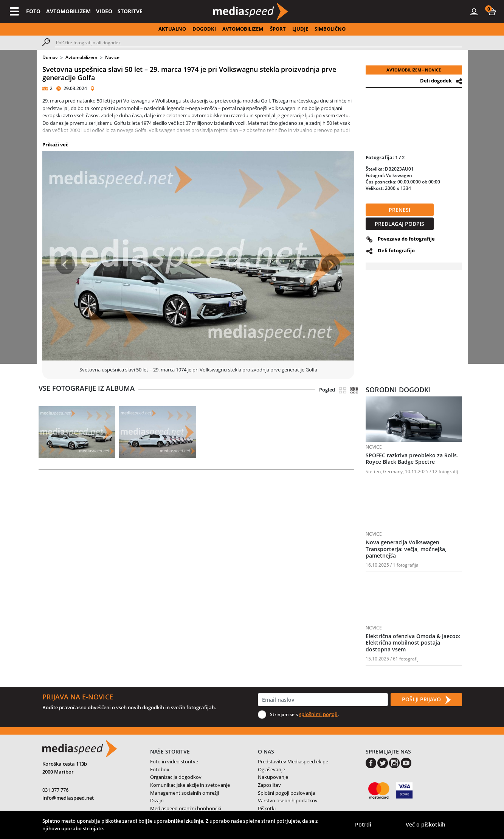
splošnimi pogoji (318, 714)
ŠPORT (278, 29)
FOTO (33, 11)
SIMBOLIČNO (330, 29)
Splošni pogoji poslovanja (286, 793)
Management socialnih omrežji (185, 793)
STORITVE (130, 11)
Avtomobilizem (81, 57)
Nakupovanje (273, 777)
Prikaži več (55, 144)
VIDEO (104, 11)
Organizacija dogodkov (176, 777)
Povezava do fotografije (406, 239)
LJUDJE (300, 29)
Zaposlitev (269, 785)
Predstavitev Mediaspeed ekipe (293, 761)
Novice (112, 57)
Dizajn (157, 800)
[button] (492, 11)
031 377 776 (55, 790)
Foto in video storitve (174, 761)
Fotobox (160, 769)
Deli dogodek (436, 81)
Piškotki (267, 808)
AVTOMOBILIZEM (68, 11)
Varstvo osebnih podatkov (288, 800)
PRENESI (399, 210)
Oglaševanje (271, 769)
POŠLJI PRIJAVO (426, 700)
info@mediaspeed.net (68, 798)
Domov (50, 57)
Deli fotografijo (396, 250)
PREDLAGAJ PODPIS (399, 224)
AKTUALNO (172, 29)
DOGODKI (204, 29)
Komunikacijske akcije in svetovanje (190, 785)
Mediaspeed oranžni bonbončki (186, 808)
